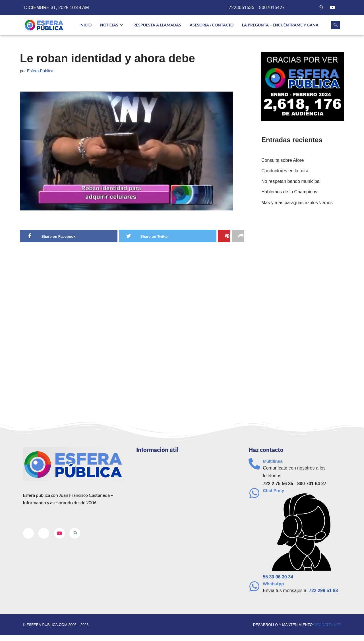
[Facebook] (298, 8)
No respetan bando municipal (291, 181)
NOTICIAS (112, 25)
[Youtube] (332, 8)
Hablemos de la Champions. (290, 192)
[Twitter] (309, 8)
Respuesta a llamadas (157, 25)
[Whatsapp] (321, 8)
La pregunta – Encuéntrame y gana (280, 25)
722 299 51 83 (323, 591)
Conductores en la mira (285, 171)
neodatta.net (327, 625)
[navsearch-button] (336, 25)
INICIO (85, 25)
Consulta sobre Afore (283, 160)
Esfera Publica (40, 71)
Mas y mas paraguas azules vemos (297, 203)
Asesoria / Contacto (212, 25)
